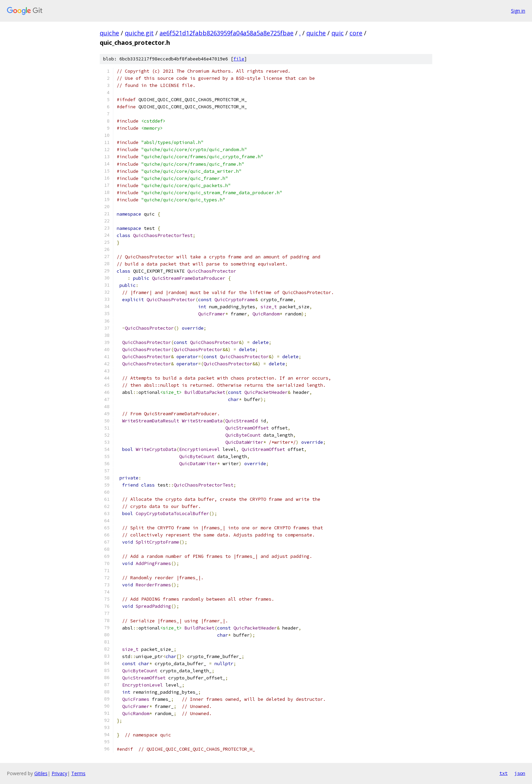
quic (338, 33)
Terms (78, 773)
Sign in (518, 11)
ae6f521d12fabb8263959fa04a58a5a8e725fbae (226, 33)
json (520, 773)
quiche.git (139, 33)
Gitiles (41, 773)
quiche (109, 33)
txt (503, 773)
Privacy (59, 773)
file (239, 59)
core (356, 33)
